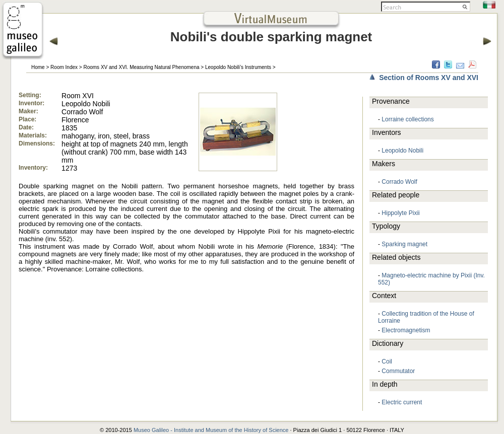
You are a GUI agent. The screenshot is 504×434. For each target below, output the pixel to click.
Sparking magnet (404, 244)
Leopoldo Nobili (402, 151)
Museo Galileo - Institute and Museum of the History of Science (211, 430)
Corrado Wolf (399, 182)
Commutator (398, 371)
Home (38, 67)
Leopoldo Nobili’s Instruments (238, 67)
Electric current (402, 402)
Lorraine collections (407, 119)
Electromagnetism (406, 330)
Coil (387, 361)
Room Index (64, 67)
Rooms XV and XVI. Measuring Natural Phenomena (141, 67)
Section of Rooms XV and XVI (429, 78)
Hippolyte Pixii (400, 213)
